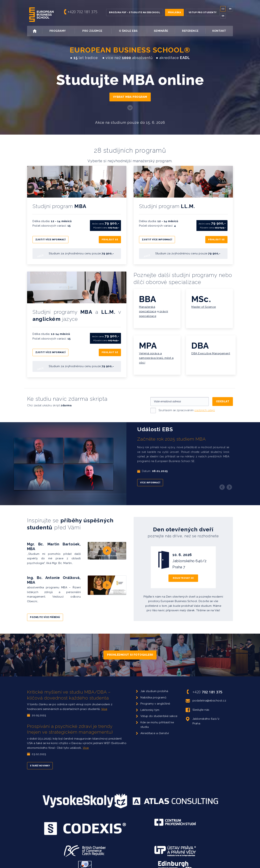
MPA (148, 343)
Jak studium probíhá (154, 686)
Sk (230, 9)
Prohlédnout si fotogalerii (130, 650)
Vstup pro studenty (203, 12)
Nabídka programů (153, 692)
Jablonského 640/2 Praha (203, 716)
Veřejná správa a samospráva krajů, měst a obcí (156, 355)
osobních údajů (205, 405)
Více (104, 704)
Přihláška (175, 12)
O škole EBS (133, 31)
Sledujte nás (197, 705)
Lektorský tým (150, 705)
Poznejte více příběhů (45, 612)
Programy (62, 31)
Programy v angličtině (155, 698)
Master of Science (204, 304)
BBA (148, 296)
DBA (200, 343)
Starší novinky (40, 760)
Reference (190, 31)
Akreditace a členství (155, 728)
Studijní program (61, 206)
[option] (130, 458)
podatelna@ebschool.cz (206, 696)
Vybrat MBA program (130, 97)
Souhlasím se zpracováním (187, 405)
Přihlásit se (110, 238)
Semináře (161, 31)
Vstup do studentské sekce (159, 711)
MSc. (201, 296)
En (223, 16)
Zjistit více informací (50, 238)
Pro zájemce (97, 31)
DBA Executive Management (211, 351)
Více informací (150, 477)
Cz (223, 9)
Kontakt (219, 31)
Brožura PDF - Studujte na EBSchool (135, 12)
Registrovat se (183, 573)
